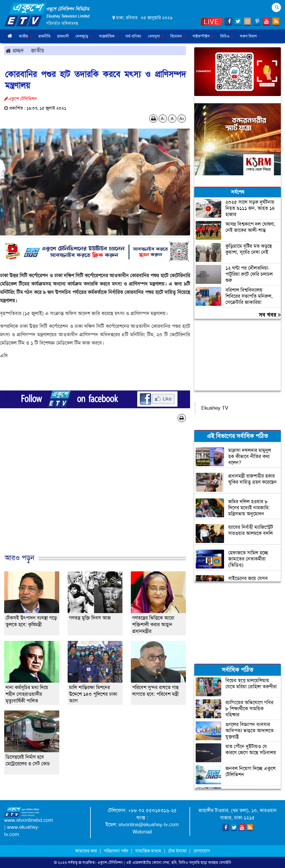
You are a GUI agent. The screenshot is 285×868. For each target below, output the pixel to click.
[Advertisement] (95, 494)
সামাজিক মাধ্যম (148, 851)
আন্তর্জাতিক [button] (109, 36)
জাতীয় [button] (25, 36)
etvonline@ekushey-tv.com (149, 825)
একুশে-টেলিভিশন (110, 862)
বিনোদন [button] (178, 36)
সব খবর (270, 315)
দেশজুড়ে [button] (84, 36)
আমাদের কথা (87, 851)
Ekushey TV (215, 408)
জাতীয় (38, 50)
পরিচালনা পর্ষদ (116, 851)
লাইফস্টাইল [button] (203, 36)
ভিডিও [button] (227, 36)
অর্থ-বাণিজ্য (133, 36)
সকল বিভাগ (250, 36)
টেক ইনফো (178, 851)
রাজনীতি (44, 36)
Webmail (142, 832)
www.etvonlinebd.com (29, 820)
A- (163, 119)
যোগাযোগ (202, 851)
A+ (182, 119)
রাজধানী (63, 36)
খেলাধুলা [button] (156, 36)
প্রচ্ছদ (15, 50)
